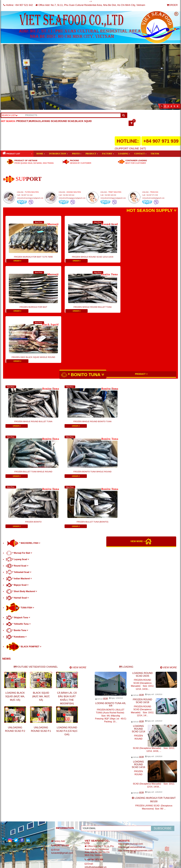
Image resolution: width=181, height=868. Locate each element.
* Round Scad (17, 465)
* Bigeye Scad (17, 485)
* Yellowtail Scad (19, 472)
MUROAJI (34, 121)
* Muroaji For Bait (19, 453)
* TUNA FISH (20, 507)
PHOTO (76, 154)
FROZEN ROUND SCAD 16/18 (143, 601)
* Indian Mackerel (19, 478)
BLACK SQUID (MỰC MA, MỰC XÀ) (41, 596)
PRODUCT (22, 121)
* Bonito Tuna (17, 530)
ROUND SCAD (66, 121)
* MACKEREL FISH (23, 443)
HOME (40, 154)
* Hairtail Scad (17, 497)
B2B (106, 598)
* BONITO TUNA (82, 325)
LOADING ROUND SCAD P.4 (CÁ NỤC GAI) (67, 631)
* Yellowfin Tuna (18, 524)
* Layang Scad (17, 459)
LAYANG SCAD (49, 121)
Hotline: (18, 5)
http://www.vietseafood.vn (132, 747)
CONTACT (139, 154)
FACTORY (107, 154)
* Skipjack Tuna (18, 517)
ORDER (172, 5)
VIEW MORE (138, 441)
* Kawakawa (16, 536)
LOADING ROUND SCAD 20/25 (142, 574)
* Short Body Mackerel (21, 491)
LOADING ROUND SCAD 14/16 (138, 664)
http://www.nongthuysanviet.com (135, 750)
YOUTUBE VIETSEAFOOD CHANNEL (36, 566)
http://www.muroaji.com (131, 744)
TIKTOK (155, 154)
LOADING (123, 154)
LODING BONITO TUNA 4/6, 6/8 (111, 604)
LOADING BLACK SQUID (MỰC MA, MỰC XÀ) (15, 596)
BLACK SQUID (83, 121)
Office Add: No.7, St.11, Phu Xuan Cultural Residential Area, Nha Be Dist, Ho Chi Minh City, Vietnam (90, 5)
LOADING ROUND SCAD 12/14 (138, 629)
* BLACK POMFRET (24, 546)
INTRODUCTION (58, 154)
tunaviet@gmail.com (62, 753)
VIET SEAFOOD (38, 772)
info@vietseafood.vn (96, 767)
